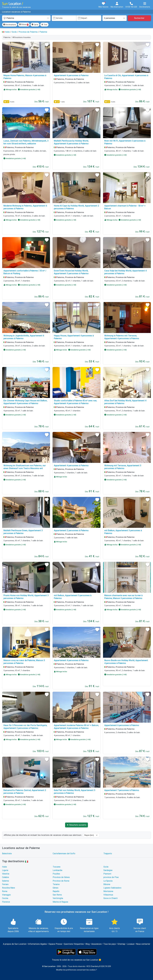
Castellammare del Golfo (64, 854)
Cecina (5, 898)
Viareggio (6, 895)
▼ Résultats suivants (77, 825)
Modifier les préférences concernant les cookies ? (77, 970)
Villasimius (108, 895)
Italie (4, 867)
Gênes (56, 888)
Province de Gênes (61, 877)
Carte (35, 25)
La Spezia (108, 881)
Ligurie (5, 870)
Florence (6, 902)
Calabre (5, 877)
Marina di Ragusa (60, 902)
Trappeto (108, 854)
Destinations (10, 25)
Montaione (108, 891)
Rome (5, 891)
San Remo (57, 895)
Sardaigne (108, 870)
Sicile (106, 867)
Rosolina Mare (9, 888)
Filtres (24, 25)
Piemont (107, 874)
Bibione (107, 884)
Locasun (131, 944)
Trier (44, 25)
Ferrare (5, 884)
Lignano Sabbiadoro (112, 888)
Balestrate (7, 854)
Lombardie (58, 870)
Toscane (57, 867)
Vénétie (6, 874)
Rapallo (56, 891)
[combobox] (26, 18)
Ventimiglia (58, 898)
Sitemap (121, 944)
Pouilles (56, 874)
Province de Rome (61, 881)
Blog (88, 944)
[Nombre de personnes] (115, 18)
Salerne (5, 881)
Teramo (56, 884)
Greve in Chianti (111, 898)
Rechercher (139, 18)
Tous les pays (110, 944)
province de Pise (111, 877)
